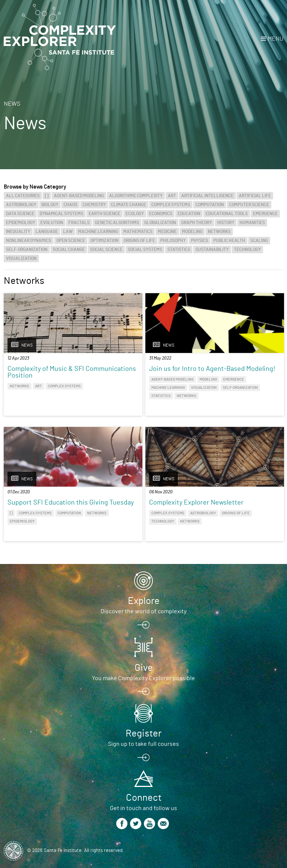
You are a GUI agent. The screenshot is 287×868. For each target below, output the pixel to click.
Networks (219, 232)
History (226, 223)
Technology (247, 249)
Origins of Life (139, 241)
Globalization (160, 223)
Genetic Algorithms (117, 223)
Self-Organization (27, 249)
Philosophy (173, 241)
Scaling (259, 241)
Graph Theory (197, 223)
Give (144, 668)
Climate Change (129, 205)
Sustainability (212, 249)
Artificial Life (255, 196)
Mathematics (138, 232)
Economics (161, 214)
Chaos (70, 205)
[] (47, 196)
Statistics (179, 249)
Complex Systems (171, 205)
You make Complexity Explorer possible (143, 678)
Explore (144, 601)
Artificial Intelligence (207, 196)
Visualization (21, 258)
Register (143, 734)
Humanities (252, 223)
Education (189, 214)
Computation (210, 205)
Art (172, 196)
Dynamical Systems (61, 214)
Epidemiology (21, 223)
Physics (200, 241)
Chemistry (94, 205)
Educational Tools (227, 214)
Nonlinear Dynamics (29, 241)
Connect (144, 798)
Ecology (135, 214)
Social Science (106, 249)
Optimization (104, 241)
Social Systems (145, 249)
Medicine (167, 232)
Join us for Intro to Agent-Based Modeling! (212, 369)
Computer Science (249, 205)
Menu (275, 39)
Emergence (265, 214)
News (12, 104)
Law (68, 232)
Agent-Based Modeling (79, 196)
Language (47, 232)
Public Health (229, 241)
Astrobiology (21, 205)
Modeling (192, 232)
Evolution (52, 223)
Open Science (71, 241)
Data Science (20, 214)
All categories (23, 196)
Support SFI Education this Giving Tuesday (71, 503)
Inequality (18, 232)
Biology (50, 205)
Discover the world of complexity (143, 611)
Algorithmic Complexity (136, 196)
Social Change (69, 249)
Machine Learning (98, 232)
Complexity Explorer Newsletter (196, 503)
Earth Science (104, 214)
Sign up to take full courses (143, 744)
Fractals (79, 223)
